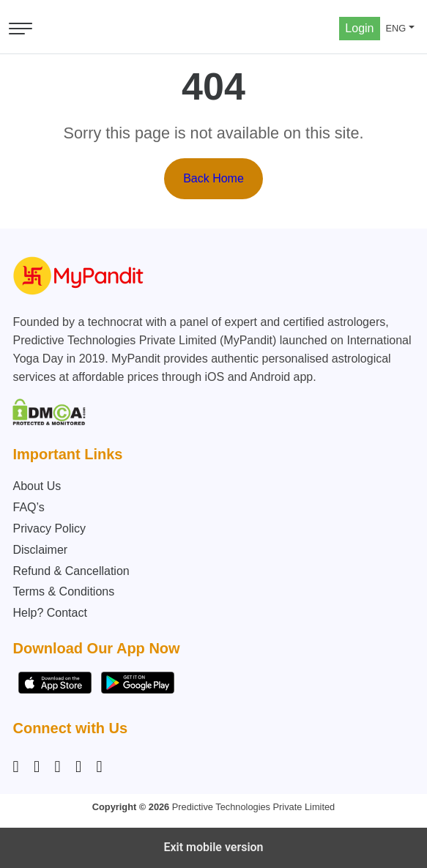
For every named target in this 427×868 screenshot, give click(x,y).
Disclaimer (40, 550)
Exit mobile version (213, 847)
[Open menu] (21, 29)
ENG (396, 28)
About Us (37, 486)
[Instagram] (18, 767)
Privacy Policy (49, 528)
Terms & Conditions (63, 591)
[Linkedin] (57, 767)
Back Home (213, 178)
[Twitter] (78, 767)
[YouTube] (99, 767)
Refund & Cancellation (71, 571)
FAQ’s (28, 507)
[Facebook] (37, 767)
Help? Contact (49, 613)
